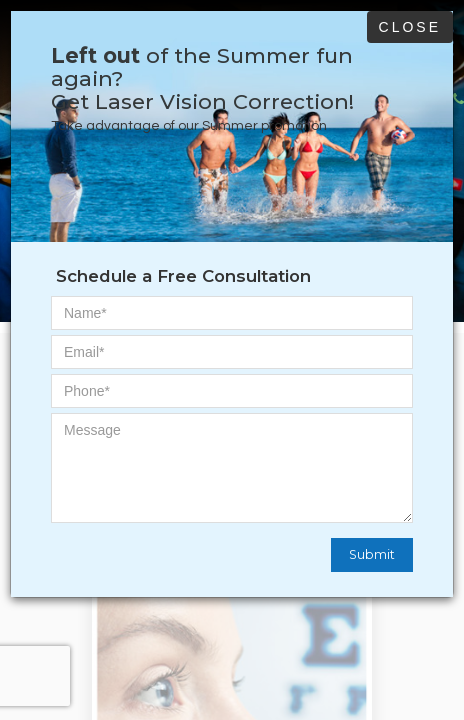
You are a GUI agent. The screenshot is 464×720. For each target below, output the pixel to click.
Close (410, 27)
